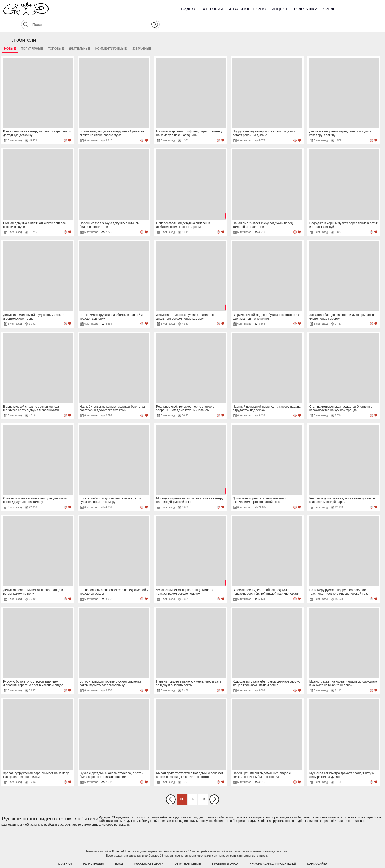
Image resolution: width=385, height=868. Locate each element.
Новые (10, 36)
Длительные (80, 36)
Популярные (32, 36)
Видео (188, 9)
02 (192, 786)
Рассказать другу (149, 851)
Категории (212, 9)
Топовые (56, 36)
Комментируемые (111, 36)
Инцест (279, 9)
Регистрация (94, 851)
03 (203, 786)
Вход (119, 851)
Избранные (142, 36)
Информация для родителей (273, 851)
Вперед (214, 786)
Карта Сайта (317, 851)
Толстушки (305, 9)
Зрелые (331, 9)
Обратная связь (188, 851)
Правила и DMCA (225, 851)
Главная (65, 851)
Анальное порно (247, 9)
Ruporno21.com (122, 838)
